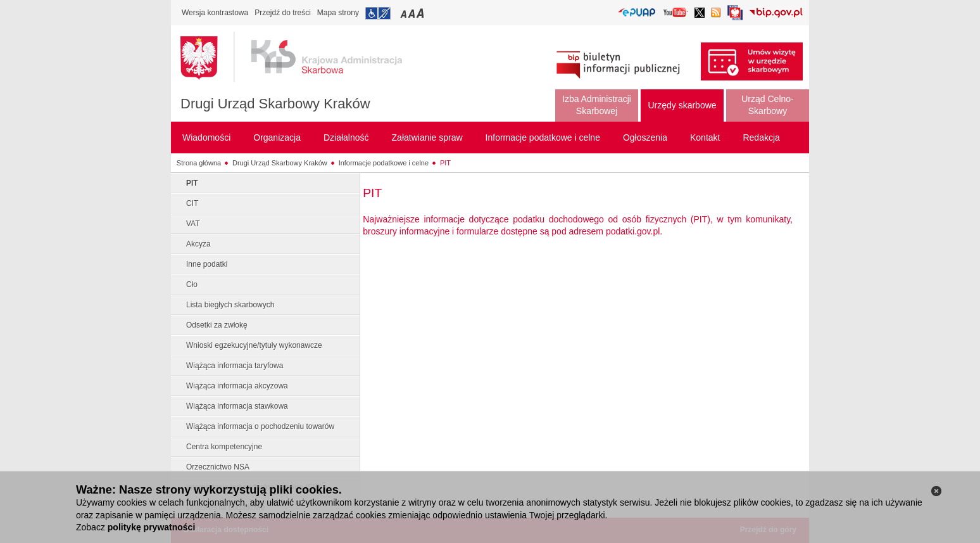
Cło (192, 284)
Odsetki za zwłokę (217, 325)
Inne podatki (207, 264)
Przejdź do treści (283, 13)
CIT (192, 203)
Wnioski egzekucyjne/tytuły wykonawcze (254, 345)
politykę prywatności (151, 527)
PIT (445, 163)
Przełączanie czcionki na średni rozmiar (413, 13)
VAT (193, 224)
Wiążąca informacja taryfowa (235, 366)
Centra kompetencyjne (224, 447)
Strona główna (199, 163)
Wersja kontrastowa (215, 13)
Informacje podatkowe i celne (384, 163)
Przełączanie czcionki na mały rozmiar (405, 13)
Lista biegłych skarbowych (230, 305)
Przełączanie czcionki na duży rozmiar (421, 13)
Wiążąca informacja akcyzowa (237, 386)
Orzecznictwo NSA (218, 467)
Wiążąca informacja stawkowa (237, 406)
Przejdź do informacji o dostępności (378, 13)
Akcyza (198, 244)
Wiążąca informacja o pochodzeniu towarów (260, 426)
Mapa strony (338, 13)
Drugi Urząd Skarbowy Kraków (275, 104)
